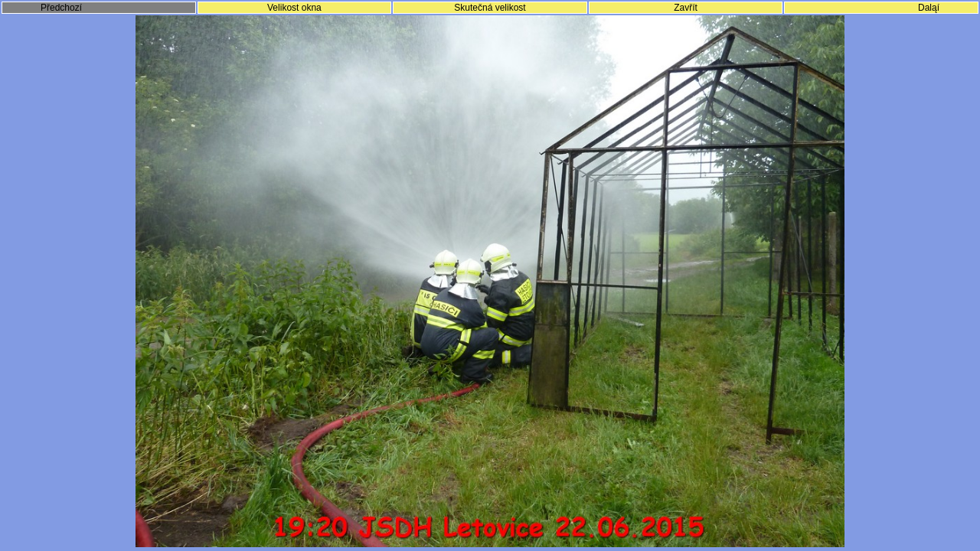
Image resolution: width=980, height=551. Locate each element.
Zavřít (686, 8)
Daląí (929, 8)
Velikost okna (294, 8)
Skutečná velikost (490, 8)
